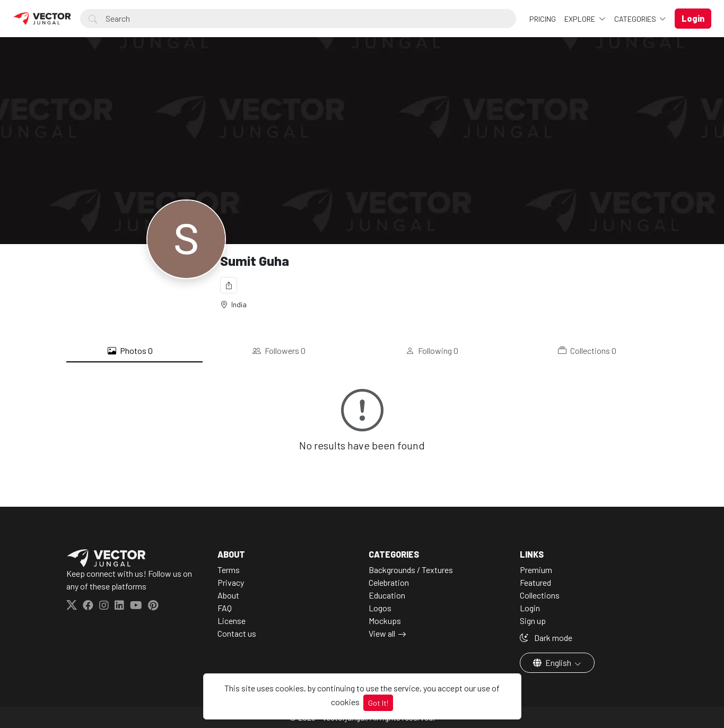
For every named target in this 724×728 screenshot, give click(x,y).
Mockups (385, 621)
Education (387, 595)
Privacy (231, 582)
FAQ (225, 608)
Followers (279, 351)
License (232, 621)
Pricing (543, 19)
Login (530, 608)
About (228, 595)
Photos (130, 351)
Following (432, 351)
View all (382, 633)
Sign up (533, 621)
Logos (380, 608)
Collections (587, 351)
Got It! (378, 703)
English (553, 662)
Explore (581, 19)
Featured (535, 582)
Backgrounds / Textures (411, 570)
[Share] (229, 285)
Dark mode (546, 638)
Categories (636, 19)
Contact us (237, 633)
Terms (229, 570)
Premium (536, 570)
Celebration (389, 582)
